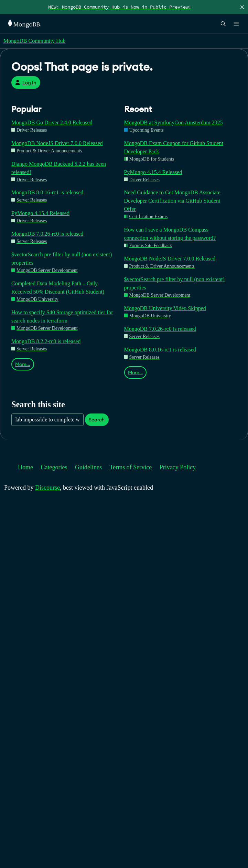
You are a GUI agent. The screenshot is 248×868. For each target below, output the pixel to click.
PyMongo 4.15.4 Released (40, 213)
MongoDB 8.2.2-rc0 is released (46, 341)
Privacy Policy (178, 467)
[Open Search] (223, 24)
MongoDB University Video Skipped (165, 308)
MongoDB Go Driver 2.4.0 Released (52, 122)
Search (97, 420)
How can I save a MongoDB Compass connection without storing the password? (170, 234)
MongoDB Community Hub (34, 41)
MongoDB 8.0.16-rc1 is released (47, 192)
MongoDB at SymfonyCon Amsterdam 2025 (174, 122)
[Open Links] (236, 24)
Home (25, 467)
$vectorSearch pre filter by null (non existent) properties (62, 259)
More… (23, 364)
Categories (54, 467)
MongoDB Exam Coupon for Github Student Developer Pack (174, 147)
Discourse (47, 488)
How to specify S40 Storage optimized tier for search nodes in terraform (62, 316)
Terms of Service (131, 467)
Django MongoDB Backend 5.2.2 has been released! (59, 168)
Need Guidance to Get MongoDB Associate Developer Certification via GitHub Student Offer (172, 201)
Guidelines (88, 467)
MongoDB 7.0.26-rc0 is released (47, 234)
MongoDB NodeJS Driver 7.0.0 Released (57, 143)
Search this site (38, 404)
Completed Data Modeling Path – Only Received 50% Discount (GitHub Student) (58, 288)
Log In (26, 83)
